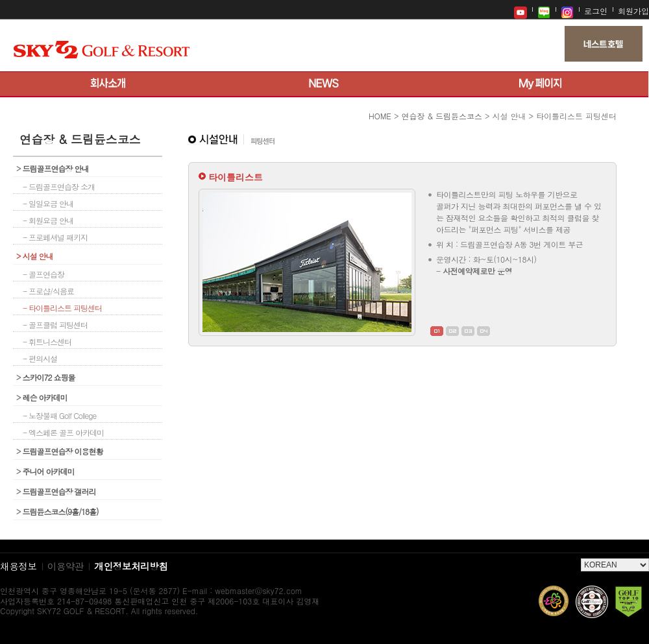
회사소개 (108, 84)
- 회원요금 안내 (48, 220)
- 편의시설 (40, 358)
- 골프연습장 (43, 274)
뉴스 (324, 84)
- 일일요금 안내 (48, 203)
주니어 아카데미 (45, 471)
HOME (380, 116)
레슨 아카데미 (42, 397)
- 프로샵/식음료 (48, 291)
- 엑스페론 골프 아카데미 (63, 432)
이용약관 (66, 566)
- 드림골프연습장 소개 (59, 186)
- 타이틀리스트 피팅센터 (62, 308)
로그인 (596, 11)
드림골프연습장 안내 (53, 168)
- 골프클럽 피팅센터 (55, 325)
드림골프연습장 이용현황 (60, 451)
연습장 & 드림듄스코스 (442, 116)
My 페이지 (540, 84)
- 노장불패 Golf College (59, 415)
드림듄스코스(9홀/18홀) (57, 511)
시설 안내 (35, 256)
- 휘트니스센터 (47, 341)
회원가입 (633, 11)
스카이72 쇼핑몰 (46, 377)
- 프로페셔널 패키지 (55, 237)
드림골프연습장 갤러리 (56, 491)
